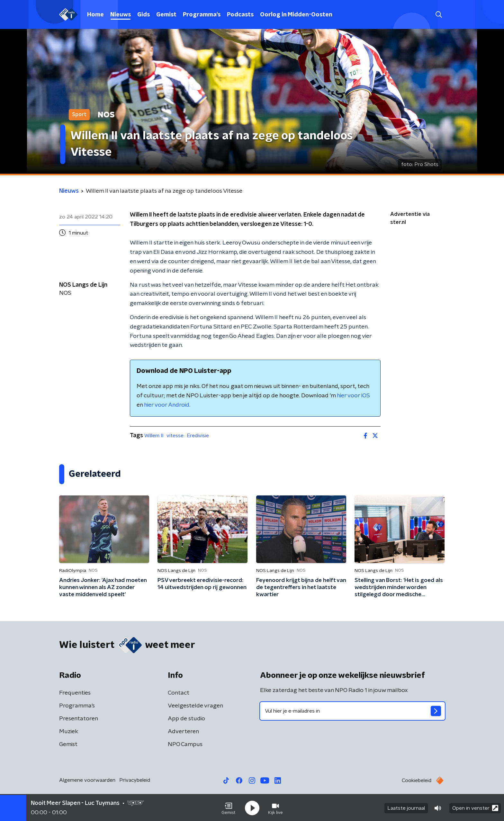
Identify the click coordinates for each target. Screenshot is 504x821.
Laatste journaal (406, 807)
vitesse (175, 436)
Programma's (202, 15)
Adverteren (183, 732)
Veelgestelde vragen (195, 706)
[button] (229, 807)
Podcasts (240, 15)
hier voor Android (167, 405)
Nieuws (121, 15)
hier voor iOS (353, 396)
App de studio (186, 719)
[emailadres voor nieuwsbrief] (352, 711)
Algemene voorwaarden (87, 780)
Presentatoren (79, 719)
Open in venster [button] (475, 807)
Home (95, 15)
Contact (179, 693)
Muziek (69, 732)
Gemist (166, 15)
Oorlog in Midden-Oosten (296, 15)
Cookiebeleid (417, 780)
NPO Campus (185, 744)
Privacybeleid (135, 780)
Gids (144, 15)
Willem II (154, 436)
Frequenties (75, 693)
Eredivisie (198, 436)
